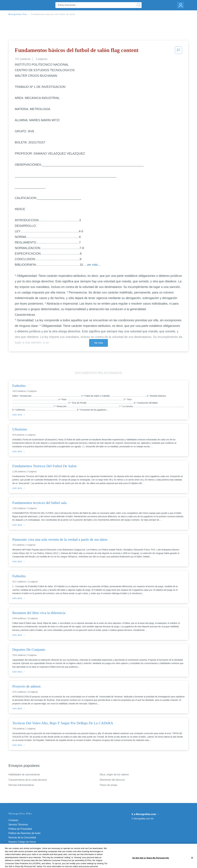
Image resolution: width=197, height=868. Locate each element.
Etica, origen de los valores (114, 775)
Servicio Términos (18, 825)
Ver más (98, 343)
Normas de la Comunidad (22, 838)
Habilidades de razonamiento (24, 775)
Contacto (13, 820)
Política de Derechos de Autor (25, 833)
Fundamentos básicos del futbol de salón (53, 14)
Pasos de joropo (109, 785)
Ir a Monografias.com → (145, 814)
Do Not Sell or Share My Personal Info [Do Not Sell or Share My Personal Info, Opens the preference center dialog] (151, 865)
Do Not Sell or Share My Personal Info (29, 846)
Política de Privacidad (20, 829)
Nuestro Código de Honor (22, 842)
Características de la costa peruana (28, 780)
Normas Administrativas (21, 785)
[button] (179, 51)
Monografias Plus (18, 14)
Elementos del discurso (112, 780)
